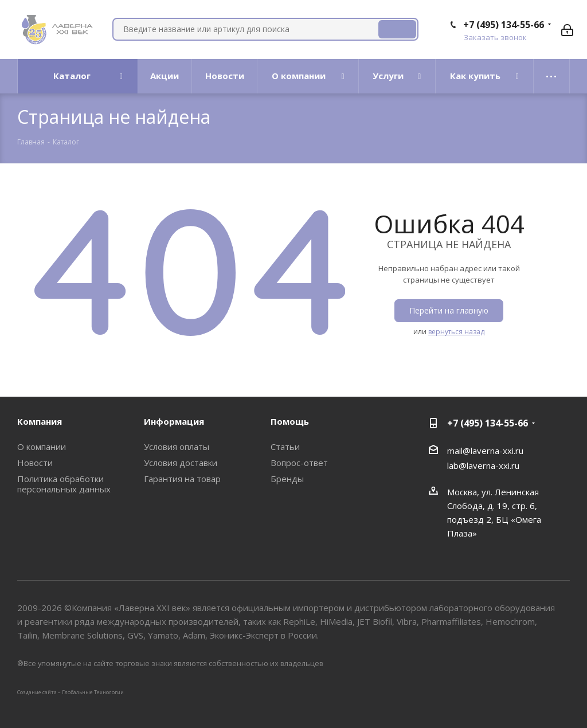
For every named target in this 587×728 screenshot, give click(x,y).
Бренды (287, 479)
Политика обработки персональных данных (64, 484)
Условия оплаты (177, 447)
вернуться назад (456, 332)
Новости (35, 463)
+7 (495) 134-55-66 (504, 25)
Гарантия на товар (182, 479)
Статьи (285, 447)
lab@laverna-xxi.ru (483, 465)
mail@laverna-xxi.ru (485, 451)
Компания (40, 421)
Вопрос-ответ (299, 463)
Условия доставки (181, 463)
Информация (174, 421)
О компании (42, 447)
